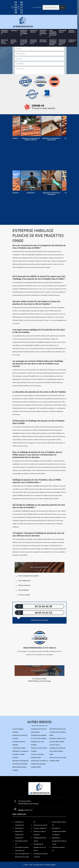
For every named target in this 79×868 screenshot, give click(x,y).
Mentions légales (50, 865)
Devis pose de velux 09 (64, 31)
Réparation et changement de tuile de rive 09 (64, 42)
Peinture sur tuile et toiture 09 (5, 42)
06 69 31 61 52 (20, 7)
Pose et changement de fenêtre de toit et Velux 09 (54, 34)
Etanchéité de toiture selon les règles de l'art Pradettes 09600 (58, 732)
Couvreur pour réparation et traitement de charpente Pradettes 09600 (39, 764)
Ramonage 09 (15, 31)
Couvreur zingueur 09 (73, 31)
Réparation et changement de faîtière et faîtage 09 (54, 42)
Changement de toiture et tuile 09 (34, 42)
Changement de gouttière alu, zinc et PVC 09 (24, 42)
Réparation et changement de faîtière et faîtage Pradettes (20, 754)
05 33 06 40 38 (14, 7)
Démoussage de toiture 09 (44, 41)
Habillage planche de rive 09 (14, 42)
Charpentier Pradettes (19, 748)
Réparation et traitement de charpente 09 (25, 32)
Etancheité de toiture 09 (34, 31)
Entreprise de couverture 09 (5, 32)
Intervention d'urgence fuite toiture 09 (44, 33)
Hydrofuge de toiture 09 (74, 41)
